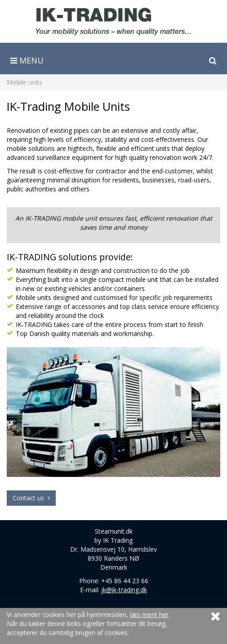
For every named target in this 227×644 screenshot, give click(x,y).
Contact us (31, 498)
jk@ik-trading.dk (124, 590)
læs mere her (149, 615)
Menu (27, 60)
